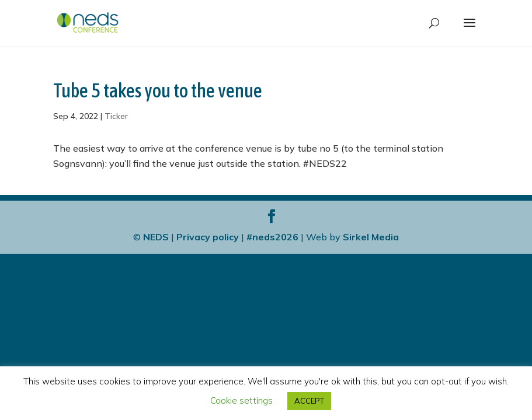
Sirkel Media (371, 237)
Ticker (116, 116)
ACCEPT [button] (309, 401)
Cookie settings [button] (241, 400)
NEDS (156, 237)
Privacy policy (208, 237)
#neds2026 (272, 237)
